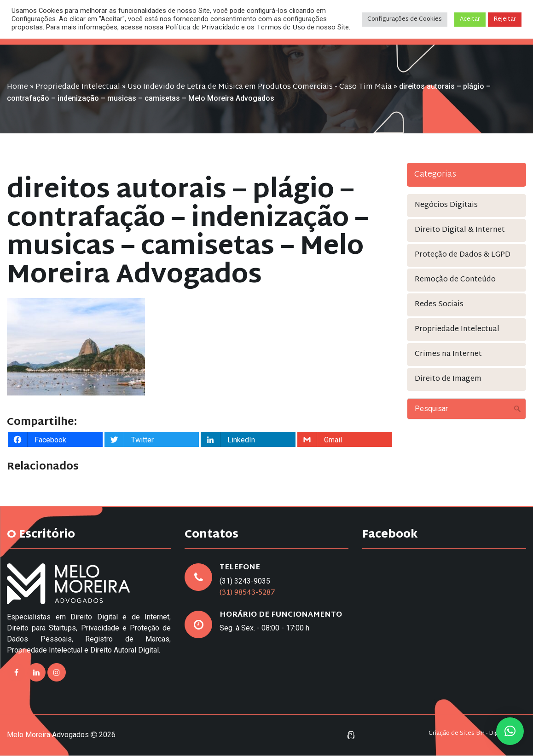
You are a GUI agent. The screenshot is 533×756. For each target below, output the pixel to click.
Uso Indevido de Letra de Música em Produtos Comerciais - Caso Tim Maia (260, 87)
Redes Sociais (439, 305)
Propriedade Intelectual (78, 87)
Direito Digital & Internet (460, 230)
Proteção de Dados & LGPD (463, 255)
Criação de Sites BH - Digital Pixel (475, 734)
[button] (510, 731)
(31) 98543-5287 (247, 593)
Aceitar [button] (470, 19)
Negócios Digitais (446, 205)
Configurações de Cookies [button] (405, 19)
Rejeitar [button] (505, 19)
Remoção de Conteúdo (455, 280)
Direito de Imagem (448, 379)
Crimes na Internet (448, 354)
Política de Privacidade (202, 28)
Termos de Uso (281, 28)
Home (17, 87)
